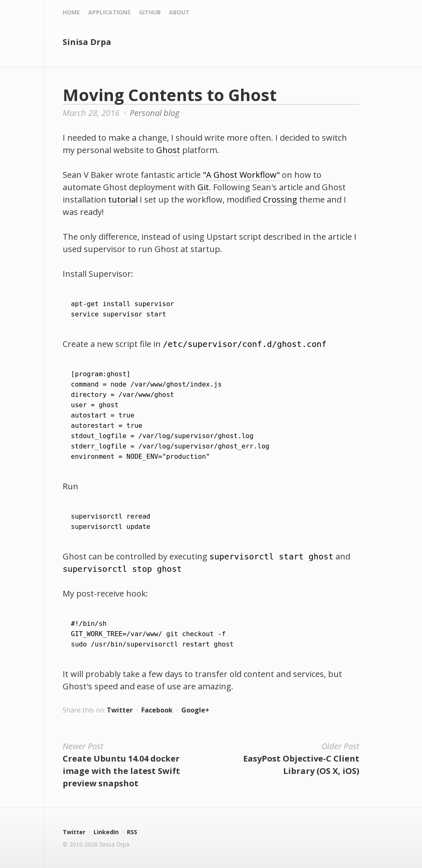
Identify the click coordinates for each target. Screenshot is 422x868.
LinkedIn (106, 832)
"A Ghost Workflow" (241, 175)
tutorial (123, 199)
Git (203, 187)
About (179, 12)
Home (71, 12)
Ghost (168, 150)
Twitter (120, 710)
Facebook (157, 710)
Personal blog (155, 113)
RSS (132, 832)
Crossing (280, 199)
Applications (109, 12)
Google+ (195, 710)
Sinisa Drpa (87, 42)
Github (150, 12)
